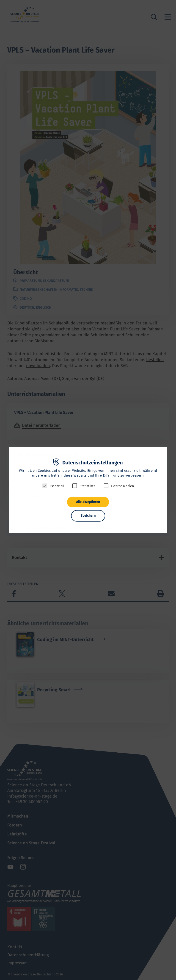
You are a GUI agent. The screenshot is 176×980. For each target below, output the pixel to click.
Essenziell (57, 486)
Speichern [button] (88, 516)
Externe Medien (122, 486)
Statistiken (88, 486)
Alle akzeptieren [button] (88, 502)
